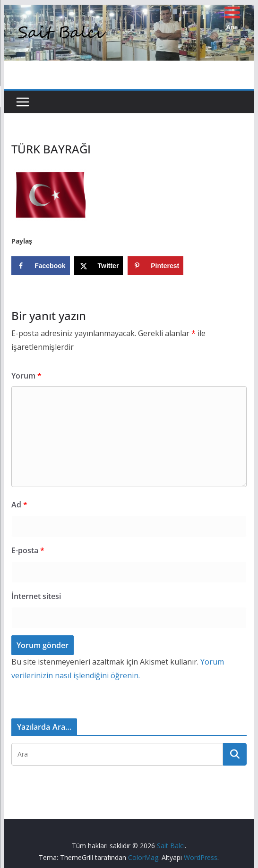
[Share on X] (99, 266)
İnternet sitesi (36, 596)
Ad (19, 505)
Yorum (26, 376)
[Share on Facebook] (40, 266)
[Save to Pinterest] (155, 266)
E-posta (28, 550)
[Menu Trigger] (232, 18)
